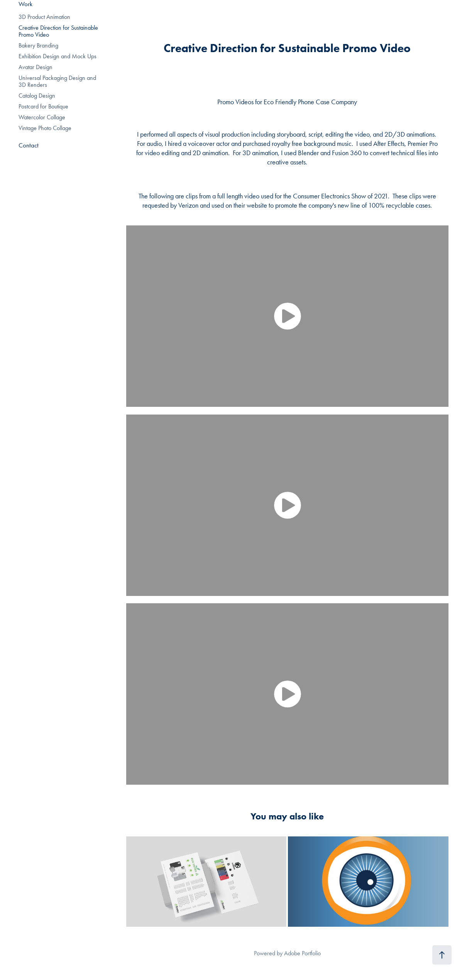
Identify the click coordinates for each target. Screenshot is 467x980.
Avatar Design (36, 67)
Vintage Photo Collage (45, 128)
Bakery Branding (38, 45)
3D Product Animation (44, 17)
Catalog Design (37, 96)
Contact (29, 145)
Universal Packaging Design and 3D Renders (57, 81)
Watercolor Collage (42, 117)
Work (25, 4)
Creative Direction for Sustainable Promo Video (58, 31)
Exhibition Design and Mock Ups (58, 56)
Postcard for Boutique (43, 106)
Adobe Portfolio (302, 953)
